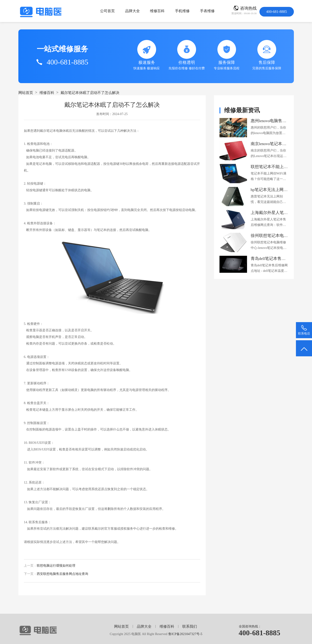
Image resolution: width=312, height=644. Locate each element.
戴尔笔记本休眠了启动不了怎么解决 (90, 93)
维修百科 (157, 11)
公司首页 (107, 11)
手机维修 (182, 11)
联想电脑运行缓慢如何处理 (56, 566)
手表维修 (207, 11)
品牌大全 (132, 11)
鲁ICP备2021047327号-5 (185, 634)
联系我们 (190, 626)
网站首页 (26, 93)
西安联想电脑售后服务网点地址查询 (62, 574)
